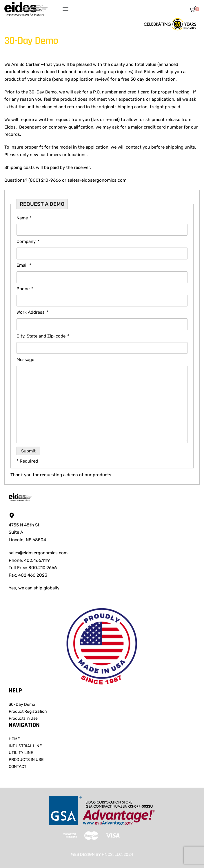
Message (25, 360)
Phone (25, 289)
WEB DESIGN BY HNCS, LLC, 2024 (102, 855)
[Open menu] (65, 9)
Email (24, 265)
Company (28, 241)
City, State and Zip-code (43, 336)
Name (24, 218)
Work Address (32, 312)
